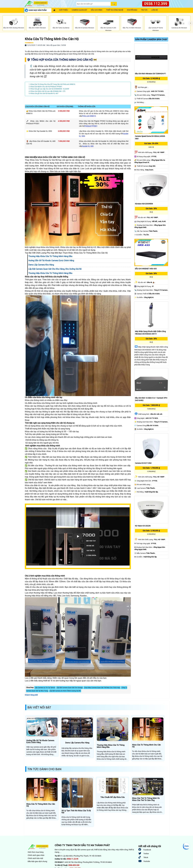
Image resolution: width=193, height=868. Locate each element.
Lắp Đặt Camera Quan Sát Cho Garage (70, 688)
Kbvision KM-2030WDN (144, 204)
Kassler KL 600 (88, 146)
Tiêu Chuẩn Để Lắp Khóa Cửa (112, 797)
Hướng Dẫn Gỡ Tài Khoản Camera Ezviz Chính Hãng (40, 742)
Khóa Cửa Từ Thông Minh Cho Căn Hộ (52, 39)
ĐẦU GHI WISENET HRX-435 (146, 269)
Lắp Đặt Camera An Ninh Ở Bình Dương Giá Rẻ (65, 691)
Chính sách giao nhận (36, 855)
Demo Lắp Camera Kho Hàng (77, 743)
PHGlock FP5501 (91, 126)
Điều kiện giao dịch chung (37, 861)
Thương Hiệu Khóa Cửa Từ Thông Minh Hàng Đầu (111, 746)
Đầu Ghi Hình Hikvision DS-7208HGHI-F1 (150, 74)
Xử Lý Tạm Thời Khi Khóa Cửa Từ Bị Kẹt (76, 812)
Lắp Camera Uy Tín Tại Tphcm (45, 688)
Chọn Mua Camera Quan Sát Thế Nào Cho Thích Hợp (102, 688)
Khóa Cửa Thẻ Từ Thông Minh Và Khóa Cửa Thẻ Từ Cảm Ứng (146, 799)
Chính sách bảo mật (35, 858)
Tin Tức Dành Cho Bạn (44, 769)
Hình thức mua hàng (36, 852)
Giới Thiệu (64, 10)
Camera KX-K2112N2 (143, 463)
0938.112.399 (156, 4)
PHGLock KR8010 (89, 116)
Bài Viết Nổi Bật (39, 707)
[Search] (93, 4)
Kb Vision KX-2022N (143, 526)
